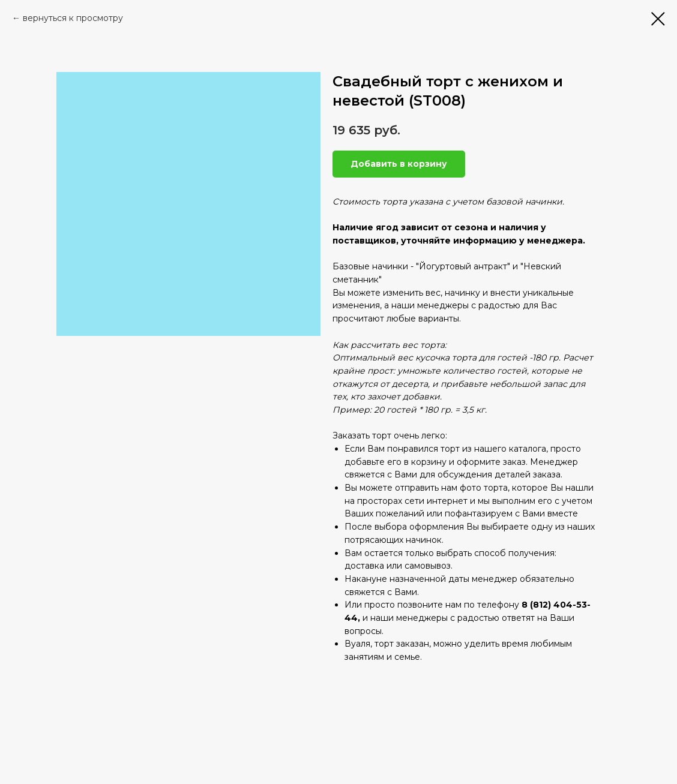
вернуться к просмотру (73, 18)
